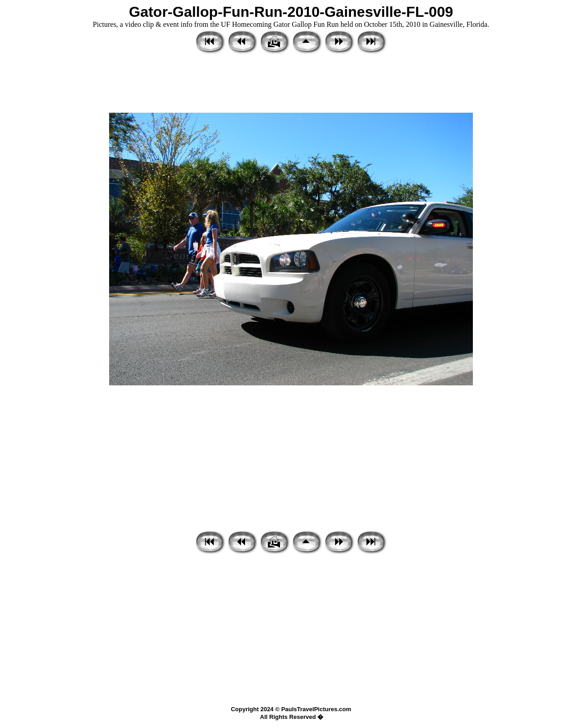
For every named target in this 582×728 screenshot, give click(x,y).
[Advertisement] (291, 84)
